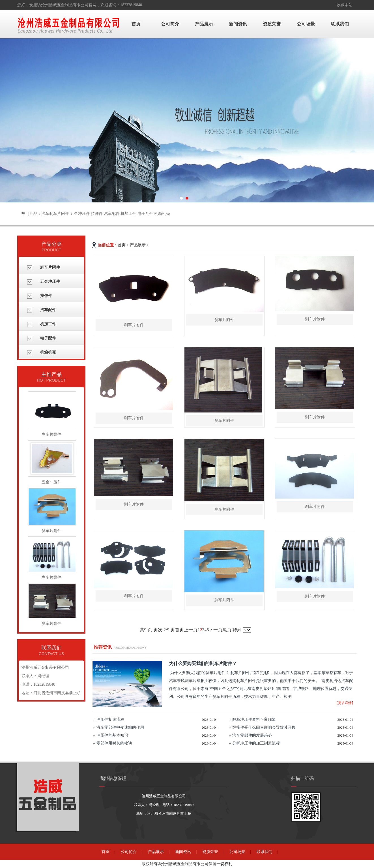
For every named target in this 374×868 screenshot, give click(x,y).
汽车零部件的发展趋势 (252, 735)
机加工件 (48, 324)
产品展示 (204, 24)
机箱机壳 (48, 352)
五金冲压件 (50, 282)
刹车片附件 (50, 267)
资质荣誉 (272, 24)
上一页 (191, 630)
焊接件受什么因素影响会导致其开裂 (264, 727)
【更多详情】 (345, 703)
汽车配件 (48, 310)
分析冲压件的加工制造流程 (256, 743)
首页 (136, 24)
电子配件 (48, 338)
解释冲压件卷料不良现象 (254, 720)
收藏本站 (345, 5)
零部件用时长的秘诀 (114, 743)
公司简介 (170, 24)
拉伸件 (46, 296)
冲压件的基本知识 (112, 735)
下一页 (216, 630)
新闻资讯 (238, 24)
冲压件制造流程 (110, 720)
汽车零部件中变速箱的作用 (120, 727)
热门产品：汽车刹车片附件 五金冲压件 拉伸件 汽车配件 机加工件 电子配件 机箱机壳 (96, 214)
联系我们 (340, 24)
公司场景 (306, 24)
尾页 (227, 630)
